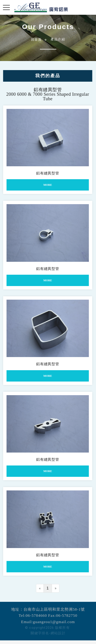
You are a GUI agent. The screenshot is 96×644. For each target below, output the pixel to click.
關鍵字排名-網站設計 (48, 633)
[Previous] (38, 590)
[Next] (54, 590)
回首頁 (36, 39)
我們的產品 (46, 76)
